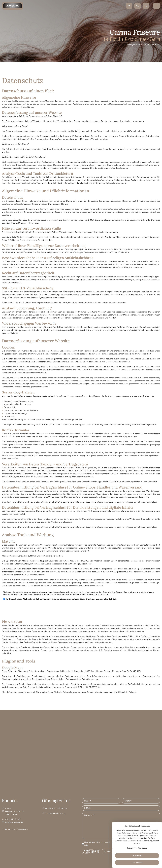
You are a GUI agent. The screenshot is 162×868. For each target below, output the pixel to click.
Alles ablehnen (137, 863)
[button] (146, 6)
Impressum (10, 829)
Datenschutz (22, 829)
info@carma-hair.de (14, 822)
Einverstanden (137, 856)
